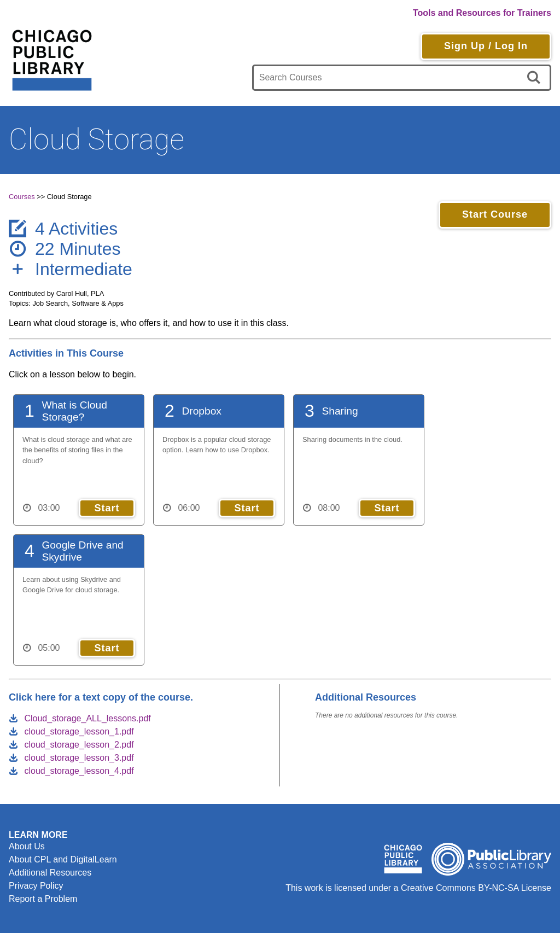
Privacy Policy (36, 886)
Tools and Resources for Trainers (482, 13)
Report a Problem (43, 899)
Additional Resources (50, 873)
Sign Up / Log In (486, 46)
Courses (22, 197)
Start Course (495, 214)
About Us (27, 846)
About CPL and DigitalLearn (63, 859)
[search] (536, 78)
